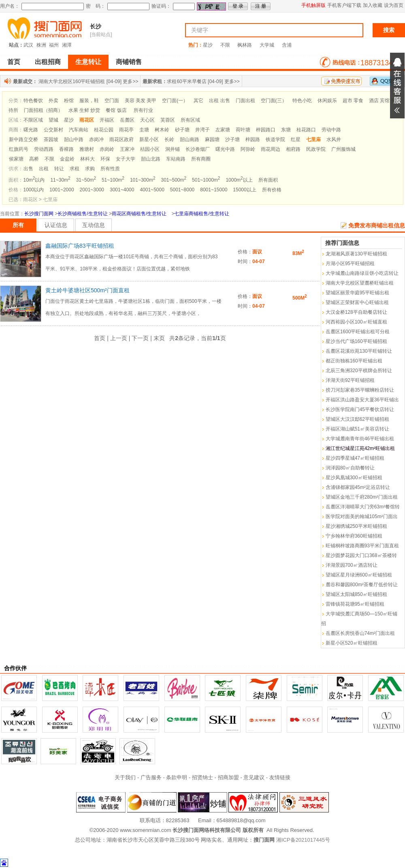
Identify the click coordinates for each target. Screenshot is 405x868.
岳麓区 (127, 120)
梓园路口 (266, 130)
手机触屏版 (313, 5)
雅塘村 (87, 149)
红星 (296, 139)
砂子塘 (182, 130)
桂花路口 (306, 130)
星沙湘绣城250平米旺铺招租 (356, 526)
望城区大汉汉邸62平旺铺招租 (357, 419)
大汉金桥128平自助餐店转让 (356, 312)
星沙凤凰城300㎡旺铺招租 (354, 478)
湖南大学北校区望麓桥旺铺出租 (360, 283)
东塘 (286, 130)
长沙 (96, 26)
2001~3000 (92, 190)
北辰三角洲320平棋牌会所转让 (359, 371)
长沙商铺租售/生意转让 (82, 214)
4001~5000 (152, 190)
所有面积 (268, 180)
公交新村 (53, 130)
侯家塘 (16, 159)
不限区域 (33, 120)
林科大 (87, 159)
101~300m (143, 180)
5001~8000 (182, 190)
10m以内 (34, 180)
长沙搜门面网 (39, 214)
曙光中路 (225, 149)
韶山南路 (190, 139)
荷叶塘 (243, 130)
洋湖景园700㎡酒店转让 (352, 565)
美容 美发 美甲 (141, 101)
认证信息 (56, 225)
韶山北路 (151, 159)
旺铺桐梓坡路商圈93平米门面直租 (362, 546)
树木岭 (162, 130)
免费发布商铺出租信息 (377, 225)
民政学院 (316, 149)
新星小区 (149, 139)
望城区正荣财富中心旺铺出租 (357, 302)
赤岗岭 (107, 149)
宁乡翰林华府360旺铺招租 (354, 536)
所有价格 (272, 190)
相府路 (293, 149)
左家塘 (223, 130)
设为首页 (394, 5)
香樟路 (66, 149)
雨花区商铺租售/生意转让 (139, 214)
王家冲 (127, 149)
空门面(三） (274, 101)
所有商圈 (201, 159)
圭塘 (144, 130)
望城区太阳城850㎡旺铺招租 (356, 594)
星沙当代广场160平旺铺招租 (356, 341)
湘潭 (67, 45)
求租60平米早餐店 (187, 81)
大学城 (267, 45)
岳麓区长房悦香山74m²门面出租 (360, 633)
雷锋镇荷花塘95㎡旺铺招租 (355, 604)
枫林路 (245, 45)
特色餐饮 (33, 101)
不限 (225, 45)
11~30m (60, 180)
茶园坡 (51, 139)
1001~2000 (62, 190)
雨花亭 (126, 130)
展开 (397, 86)
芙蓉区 (168, 120)
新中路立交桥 (23, 139)
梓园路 (253, 139)
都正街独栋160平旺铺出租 (354, 361)
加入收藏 (373, 5)
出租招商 (48, 62)
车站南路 (176, 159)
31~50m (86, 180)
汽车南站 (79, 130)
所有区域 (190, 120)
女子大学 (126, 159)
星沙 (208, 45)
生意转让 (88, 62)
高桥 (34, 159)
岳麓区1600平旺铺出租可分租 (358, 332)
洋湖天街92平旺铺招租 (350, 380)
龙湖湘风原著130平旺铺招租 (356, 254)
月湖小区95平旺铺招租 (350, 264)
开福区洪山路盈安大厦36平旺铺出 (362, 400)
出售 (28, 169)
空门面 (112, 101)
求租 (75, 169)
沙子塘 (232, 139)
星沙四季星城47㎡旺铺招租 (355, 458)
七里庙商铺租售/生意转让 (201, 214)
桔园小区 (150, 149)
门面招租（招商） (43, 110)
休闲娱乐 (327, 101)
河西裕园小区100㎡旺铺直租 (356, 322)
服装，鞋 (89, 101)
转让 (59, 169)
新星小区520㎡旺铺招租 (352, 643)
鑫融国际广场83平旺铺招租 (80, 246)
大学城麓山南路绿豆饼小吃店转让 (362, 273)
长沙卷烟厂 (198, 149)
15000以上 (244, 190)
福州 (54, 45)
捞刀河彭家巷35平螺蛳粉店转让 (360, 390)
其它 (198, 101)
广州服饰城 (343, 149)
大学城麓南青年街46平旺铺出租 (360, 439)
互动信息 (94, 225)
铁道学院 (275, 139)
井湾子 (202, 130)
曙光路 (31, 130)
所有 (18, 225)
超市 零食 (353, 101)
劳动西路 (44, 149)
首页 (14, 62)
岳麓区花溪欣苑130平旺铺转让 (359, 351)
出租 (44, 169)
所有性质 (110, 169)
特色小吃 (302, 101)
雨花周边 (271, 149)
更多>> (130, 81)
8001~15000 (214, 190)
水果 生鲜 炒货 (84, 110)
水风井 (334, 139)
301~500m (174, 180)
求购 (90, 169)
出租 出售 (219, 101)
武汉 (28, 45)
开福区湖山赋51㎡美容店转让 (357, 429)
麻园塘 (212, 139)
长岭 (169, 139)
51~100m (113, 180)
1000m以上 (239, 180)
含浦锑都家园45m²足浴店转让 (358, 487)
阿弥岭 (248, 149)
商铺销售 (129, 62)
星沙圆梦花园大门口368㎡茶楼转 (361, 555)
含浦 (287, 45)
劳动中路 (331, 130)
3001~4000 (122, 190)
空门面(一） (175, 101)
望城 (53, 120)
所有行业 (143, 110)
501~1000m (206, 180)
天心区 (147, 120)
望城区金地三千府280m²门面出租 (362, 497)
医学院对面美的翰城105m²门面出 (362, 517)
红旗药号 (19, 149)
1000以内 (34, 190)
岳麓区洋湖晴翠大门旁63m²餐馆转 (363, 507)
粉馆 (69, 101)
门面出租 (245, 101)
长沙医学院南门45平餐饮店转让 (360, 409)
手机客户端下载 (344, 5)
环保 (105, 159)
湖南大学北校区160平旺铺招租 (72, 81)
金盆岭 (67, 159)
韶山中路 (74, 139)
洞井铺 (173, 149)
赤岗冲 (96, 139)
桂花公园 (104, 130)
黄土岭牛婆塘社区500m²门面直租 (87, 290)
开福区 (107, 120)
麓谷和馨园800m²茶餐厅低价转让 (362, 585)
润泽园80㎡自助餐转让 (350, 468)
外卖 (53, 101)
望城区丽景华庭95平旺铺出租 (357, 293)
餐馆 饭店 (116, 110)
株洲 (41, 45)
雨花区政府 (122, 139)
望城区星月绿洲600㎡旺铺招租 (359, 575)
